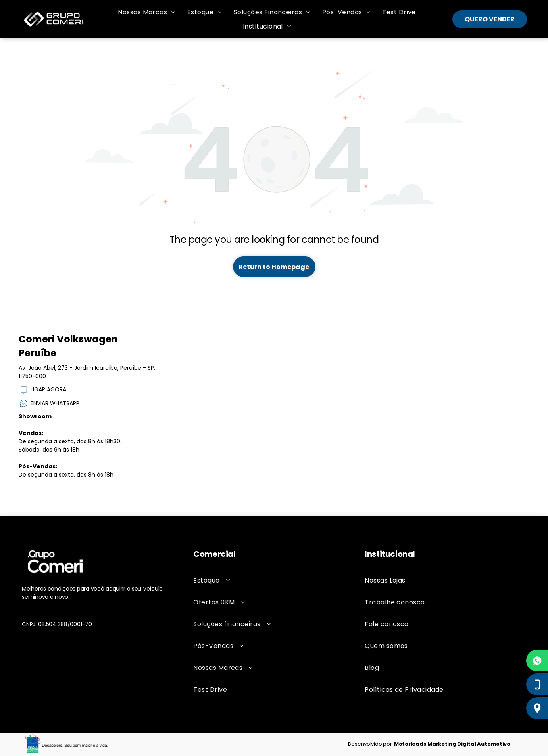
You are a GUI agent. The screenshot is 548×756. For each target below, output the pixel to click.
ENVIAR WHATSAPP (49, 403)
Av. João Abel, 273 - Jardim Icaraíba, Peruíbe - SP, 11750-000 (87, 372)
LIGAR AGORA (42, 390)
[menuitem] (147, 12)
